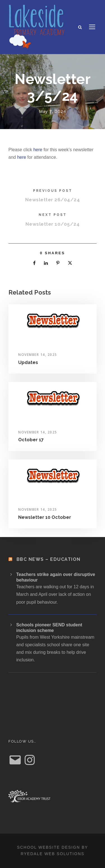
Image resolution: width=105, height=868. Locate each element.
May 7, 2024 (53, 111)
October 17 (31, 440)
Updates (28, 362)
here (38, 150)
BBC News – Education (49, 559)
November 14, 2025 (38, 355)
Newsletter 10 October (45, 517)
